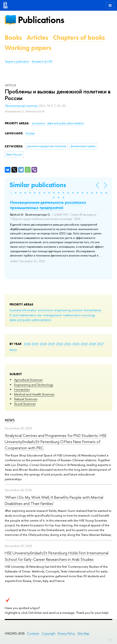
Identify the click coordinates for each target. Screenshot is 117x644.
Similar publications (38, 185)
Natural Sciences (26, 399)
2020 (76, 344)
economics (46, 310)
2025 (35, 344)
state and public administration (31, 320)
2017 (100, 344)
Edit (110, 639)
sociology (88, 315)
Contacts (33, 633)
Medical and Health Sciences (34, 394)
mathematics (72, 315)
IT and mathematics (23, 315)
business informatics (23, 310)
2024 (43, 344)
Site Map (83, 633)
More (13, 350)
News (10, 420)
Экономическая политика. (22, 106)
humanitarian (93, 310)
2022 (60, 344)
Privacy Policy (66, 633)
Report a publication (17, 62)
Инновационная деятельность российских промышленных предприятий (48, 205)
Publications (41, 20)
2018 (92, 344)
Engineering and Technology (34, 385)
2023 (52, 344)
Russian (30, 133)
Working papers (28, 48)
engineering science (69, 310)
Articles (37, 37)
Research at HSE (42, 62)
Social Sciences (25, 404)
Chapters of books (79, 37)
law (40, 315)
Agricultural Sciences (28, 380)
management (52, 315)
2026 (27, 344)
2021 (68, 344)
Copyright (48, 633)
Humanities (22, 389)
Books (13, 37)
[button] (11, 193)
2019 (84, 344)
